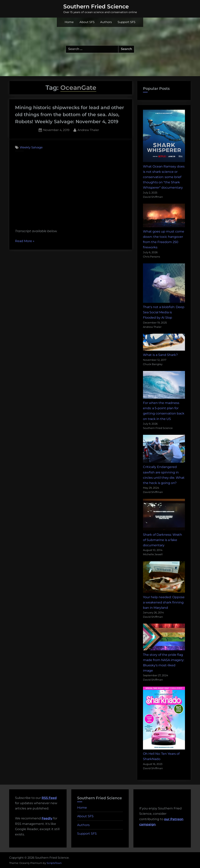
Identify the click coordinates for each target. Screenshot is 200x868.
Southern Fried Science (96, 6)
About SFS (87, 22)
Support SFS (126, 22)
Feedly (47, 818)
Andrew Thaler (88, 130)
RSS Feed (49, 798)
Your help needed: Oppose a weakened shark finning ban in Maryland (164, 602)
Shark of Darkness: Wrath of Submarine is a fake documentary (162, 540)
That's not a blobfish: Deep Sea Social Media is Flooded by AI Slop (164, 312)
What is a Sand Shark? (160, 355)
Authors (106, 22)
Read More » (25, 241)
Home (69, 22)
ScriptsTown (54, 863)
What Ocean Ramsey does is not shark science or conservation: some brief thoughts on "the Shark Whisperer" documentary (164, 177)
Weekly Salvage (31, 147)
